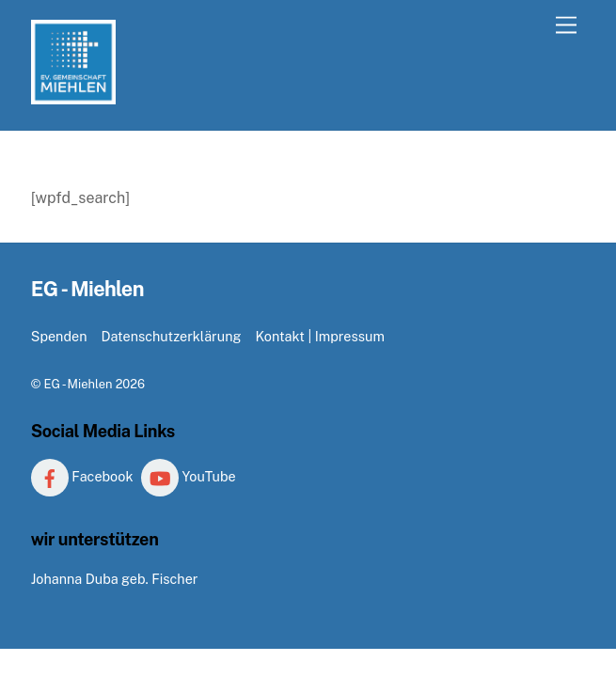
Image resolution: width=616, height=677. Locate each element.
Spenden (59, 336)
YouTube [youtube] (189, 476)
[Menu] (566, 26)
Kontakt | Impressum (319, 336)
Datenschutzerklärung (171, 336)
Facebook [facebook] (82, 476)
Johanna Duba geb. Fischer (115, 579)
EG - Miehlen (78, 384)
